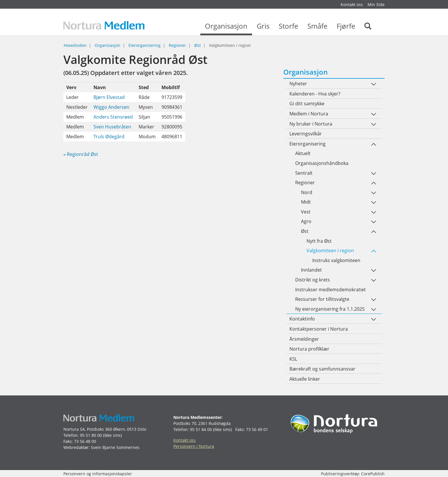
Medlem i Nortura (309, 114)
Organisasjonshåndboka (322, 163)
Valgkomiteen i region (330, 251)
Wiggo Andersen (111, 107)
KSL (293, 359)
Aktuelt (303, 153)
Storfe (288, 29)
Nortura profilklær (309, 349)
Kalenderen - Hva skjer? (315, 94)
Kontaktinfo (302, 319)
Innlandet (311, 270)
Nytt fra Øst (319, 241)
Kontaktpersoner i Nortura (319, 329)
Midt (306, 202)
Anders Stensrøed (113, 117)
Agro (306, 221)
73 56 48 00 (85, 441)
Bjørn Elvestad (109, 97)
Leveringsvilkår (306, 134)
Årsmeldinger (304, 339)
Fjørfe (346, 29)
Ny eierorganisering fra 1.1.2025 (330, 309)
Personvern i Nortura (194, 446)
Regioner (177, 45)
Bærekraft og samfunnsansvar (322, 369)
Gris (263, 29)
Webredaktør (76, 447)
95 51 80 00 (91, 435)
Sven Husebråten (112, 127)
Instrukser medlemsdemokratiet (331, 290)
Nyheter (298, 84)
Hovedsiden (75, 45)
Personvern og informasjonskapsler (98, 474)
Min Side (376, 4)
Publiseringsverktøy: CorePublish (353, 474)
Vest (306, 212)
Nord (307, 192)
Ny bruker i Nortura (311, 124)
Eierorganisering (145, 45)
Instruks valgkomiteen (336, 260)
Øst (198, 45)
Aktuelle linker (305, 379)
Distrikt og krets (313, 280)
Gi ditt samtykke (307, 104)
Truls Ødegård (109, 137)
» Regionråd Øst (81, 154)
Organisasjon (226, 29)
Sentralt (304, 173)
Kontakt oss (352, 4)
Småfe (317, 29)
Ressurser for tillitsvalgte (322, 299)
